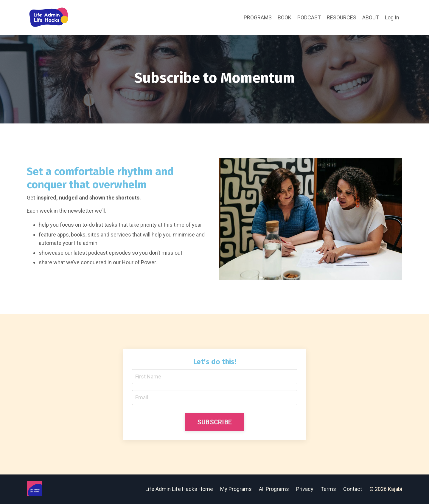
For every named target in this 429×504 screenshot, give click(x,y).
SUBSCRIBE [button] (214, 422)
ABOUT (371, 17)
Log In (392, 17)
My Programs (236, 489)
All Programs (274, 489)
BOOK (285, 17)
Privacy (305, 489)
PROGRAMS (258, 17)
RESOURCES (342, 17)
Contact (353, 489)
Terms (328, 489)
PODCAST (309, 17)
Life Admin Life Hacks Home (179, 489)
